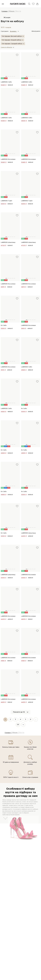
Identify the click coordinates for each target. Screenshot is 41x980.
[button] (14, 31)
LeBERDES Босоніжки (8, 159)
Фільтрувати (36, 31)
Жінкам (12, 11)
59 (18, 725)
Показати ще (19, 712)
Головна (4, 11)
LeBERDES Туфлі (6, 201)
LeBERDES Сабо (6, 82)
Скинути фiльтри (6, 47)
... (36, 719)
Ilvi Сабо (4, 325)
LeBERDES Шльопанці (8, 242)
